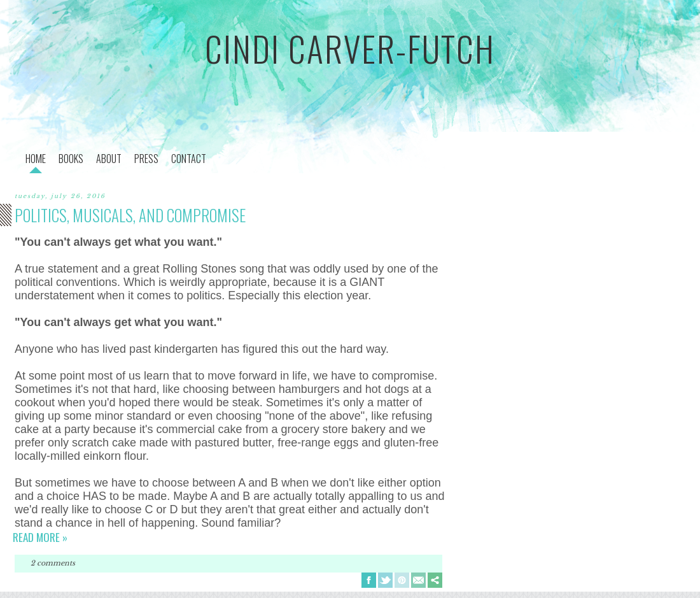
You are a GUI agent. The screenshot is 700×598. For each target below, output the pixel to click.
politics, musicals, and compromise (130, 215)
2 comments (53, 563)
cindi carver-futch (350, 48)
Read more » (40, 537)
